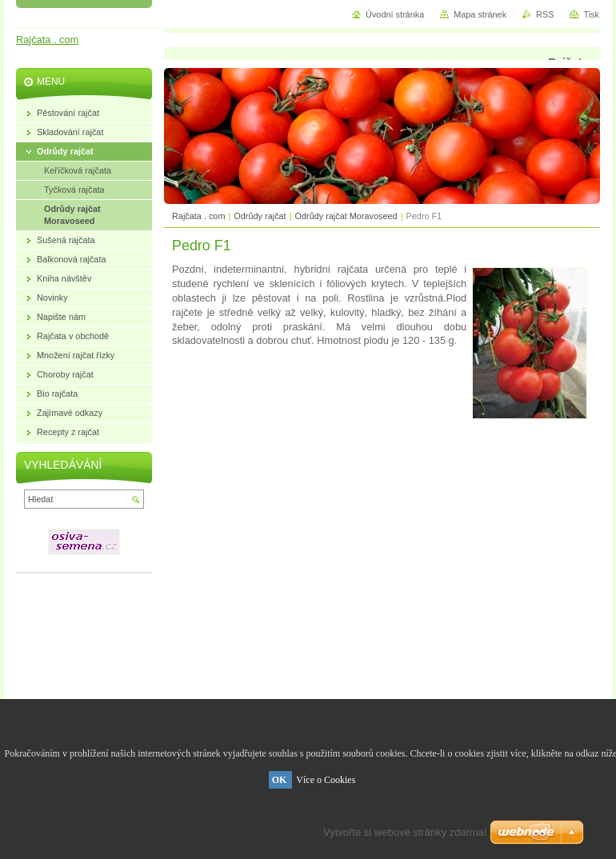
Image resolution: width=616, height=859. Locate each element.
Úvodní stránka (395, 14)
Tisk (591, 14)
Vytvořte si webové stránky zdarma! (405, 832)
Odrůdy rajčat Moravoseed (346, 216)
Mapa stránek (480, 14)
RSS (545, 14)
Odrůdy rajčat (260, 216)
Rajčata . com (198, 216)
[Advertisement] (382, 513)
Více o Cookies (326, 780)
